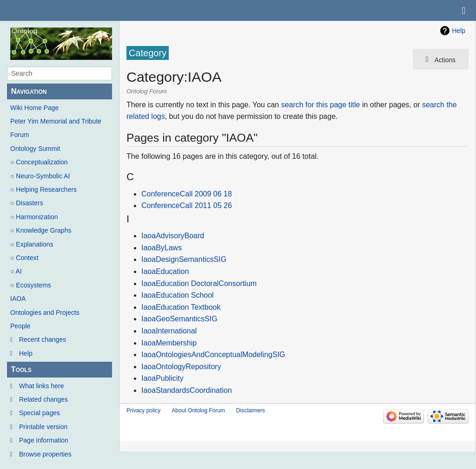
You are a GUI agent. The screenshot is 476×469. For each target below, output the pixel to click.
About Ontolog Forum (198, 410)
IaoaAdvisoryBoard (173, 236)
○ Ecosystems (31, 285)
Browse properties (45, 454)
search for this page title (321, 105)
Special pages (40, 413)
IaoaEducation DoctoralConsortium (199, 283)
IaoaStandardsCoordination (187, 390)
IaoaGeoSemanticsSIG (179, 319)
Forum (20, 135)
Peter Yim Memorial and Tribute (56, 121)
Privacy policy (143, 410)
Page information (44, 440)
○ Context (24, 258)
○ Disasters (27, 203)
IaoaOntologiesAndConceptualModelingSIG (213, 355)
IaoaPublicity (162, 378)
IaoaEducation (165, 271)
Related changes (43, 399)
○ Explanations (32, 244)
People (20, 326)
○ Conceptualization (39, 162)
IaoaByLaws (162, 248)
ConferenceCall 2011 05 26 (187, 205)
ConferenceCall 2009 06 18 (187, 194)
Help (26, 353)
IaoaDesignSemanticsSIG (184, 259)
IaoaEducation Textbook (181, 307)
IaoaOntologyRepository (181, 367)
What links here (41, 386)
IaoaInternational (169, 331)
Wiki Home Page (34, 108)
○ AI (16, 271)
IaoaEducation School (178, 295)
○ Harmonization (34, 217)
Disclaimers (251, 410)
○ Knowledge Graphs (41, 230)
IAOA (18, 299)
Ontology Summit (35, 149)
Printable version (43, 427)
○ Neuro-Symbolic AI (40, 176)
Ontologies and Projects (45, 313)
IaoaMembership (169, 343)
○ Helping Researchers (43, 189)
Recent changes (43, 339)
